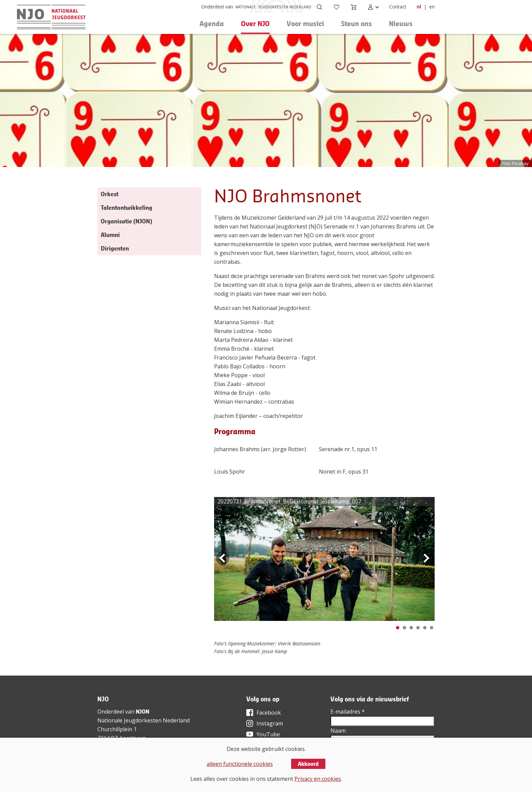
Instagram (270, 723)
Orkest (110, 194)
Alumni (110, 235)
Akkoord (308, 764)
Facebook (269, 713)
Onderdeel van (217, 7)
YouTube (268, 734)
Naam (338, 731)
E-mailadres (348, 712)
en (432, 7)
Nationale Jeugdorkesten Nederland (144, 720)
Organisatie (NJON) (126, 221)
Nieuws (401, 24)
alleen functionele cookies (240, 764)
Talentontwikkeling (127, 208)
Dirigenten (115, 248)
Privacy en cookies (318, 779)
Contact (398, 7)
